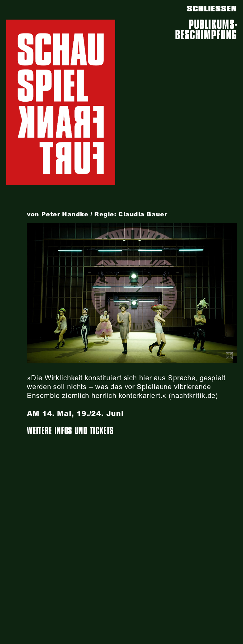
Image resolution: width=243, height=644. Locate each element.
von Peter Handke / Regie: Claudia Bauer (97, 214)
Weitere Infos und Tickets (70, 431)
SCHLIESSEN (212, 9)
